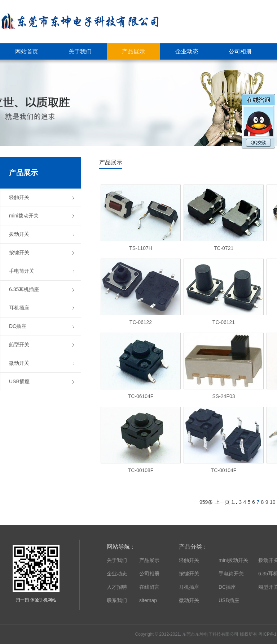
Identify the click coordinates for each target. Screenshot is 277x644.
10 (273, 502)
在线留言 (149, 587)
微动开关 (189, 600)
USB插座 (229, 600)
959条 (206, 502)
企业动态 (117, 574)
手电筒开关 (231, 574)
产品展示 (149, 560)
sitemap (148, 600)
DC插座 (227, 587)
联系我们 (117, 600)
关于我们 (117, 560)
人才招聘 (117, 587)
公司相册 (149, 574)
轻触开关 (189, 560)
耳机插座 (189, 587)
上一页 (222, 502)
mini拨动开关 (233, 560)
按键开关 (189, 574)
